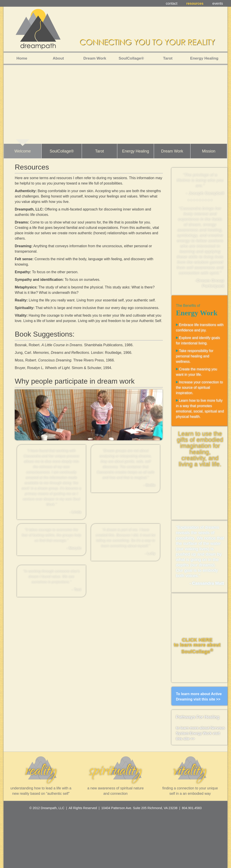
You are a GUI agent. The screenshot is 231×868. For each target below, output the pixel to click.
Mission (209, 151)
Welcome (22, 151)
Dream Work (172, 151)
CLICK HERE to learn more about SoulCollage (197, 646)
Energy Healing (135, 151)
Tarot (99, 151)
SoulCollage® (62, 151)
